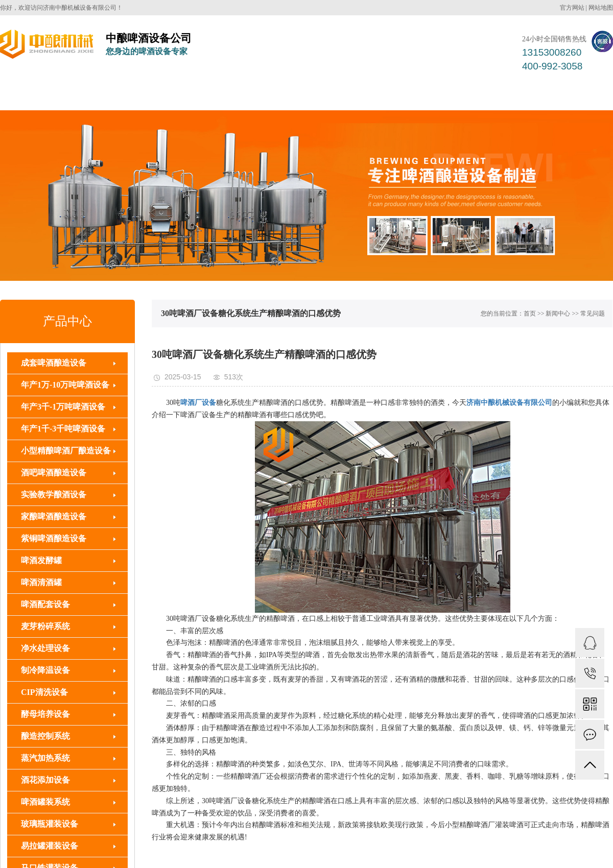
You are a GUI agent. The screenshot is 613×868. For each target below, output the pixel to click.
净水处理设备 (45, 648)
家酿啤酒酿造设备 (54, 516)
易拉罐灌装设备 (50, 846)
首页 (530, 314)
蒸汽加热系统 (45, 758)
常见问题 (593, 314)
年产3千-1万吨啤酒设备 (63, 407)
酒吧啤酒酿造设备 (54, 473)
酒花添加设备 (45, 780)
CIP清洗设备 (44, 692)
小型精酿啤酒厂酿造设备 (66, 451)
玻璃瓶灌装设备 (50, 824)
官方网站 (572, 8)
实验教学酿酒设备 (54, 495)
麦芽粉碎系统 (45, 626)
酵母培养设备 (45, 714)
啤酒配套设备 (194, 95)
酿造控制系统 (45, 736)
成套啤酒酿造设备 (109, 95)
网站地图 (601, 8)
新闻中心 (460, 95)
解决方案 (399, 95)
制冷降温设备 (45, 670)
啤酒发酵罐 (41, 560)
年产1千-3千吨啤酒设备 (63, 429)
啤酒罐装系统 (271, 95)
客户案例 (339, 95)
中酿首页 (33, 95)
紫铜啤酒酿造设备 (54, 538)
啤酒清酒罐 (41, 582)
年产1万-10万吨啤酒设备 (65, 385)
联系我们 (580, 95)
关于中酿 (520, 95)
